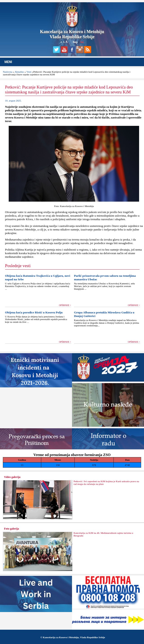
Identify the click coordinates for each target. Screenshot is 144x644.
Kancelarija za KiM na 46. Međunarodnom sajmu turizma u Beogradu (103, 534)
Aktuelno (19, 72)
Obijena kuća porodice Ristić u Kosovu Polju (34, 312)
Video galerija (12, 477)
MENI (8, 62)
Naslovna (8, 72)
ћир (75, 42)
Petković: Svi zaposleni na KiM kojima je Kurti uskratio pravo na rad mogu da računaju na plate (106, 483)
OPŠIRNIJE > (65, 305)
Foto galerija (11, 529)
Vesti (29, 72)
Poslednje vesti (18, 266)
